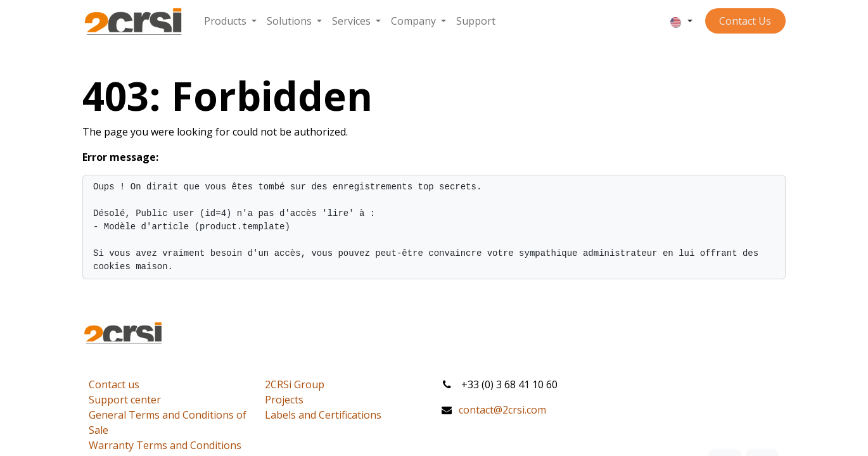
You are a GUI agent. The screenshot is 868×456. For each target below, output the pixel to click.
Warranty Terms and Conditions (165, 445)
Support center (125, 400)
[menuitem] (230, 21)
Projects (284, 400)
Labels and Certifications (323, 415)
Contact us (114, 384)
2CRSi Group (295, 384)
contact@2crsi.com (502, 410)
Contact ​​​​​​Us (745, 21)
